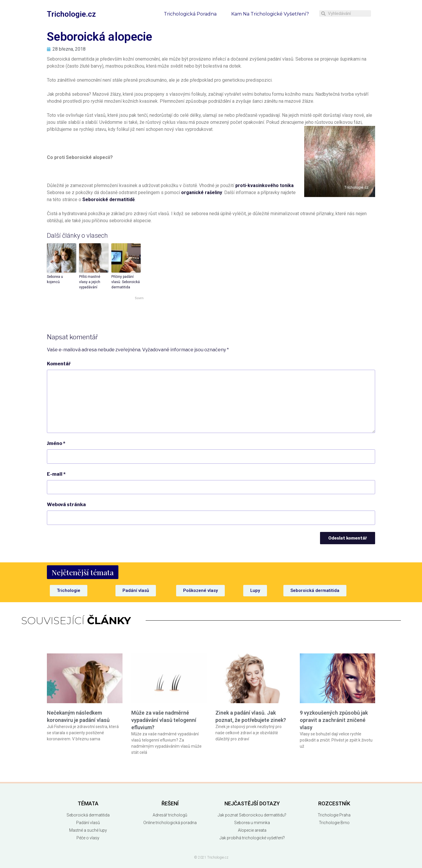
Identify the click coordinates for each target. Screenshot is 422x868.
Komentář (59, 364)
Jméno (56, 443)
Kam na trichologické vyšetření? (270, 14)
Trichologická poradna (190, 14)
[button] (83, 572)
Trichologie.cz (71, 14)
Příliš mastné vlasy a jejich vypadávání (90, 282)
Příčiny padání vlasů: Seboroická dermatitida (126, 282)
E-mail (56, 474)
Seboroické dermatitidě (109, 200)
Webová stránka (66, 505)
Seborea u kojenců (55, 279)
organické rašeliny (202, 192)
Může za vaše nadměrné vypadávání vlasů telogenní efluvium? (164, 720)
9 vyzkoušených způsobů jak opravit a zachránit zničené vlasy (334, 720)
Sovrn (139, 298)
